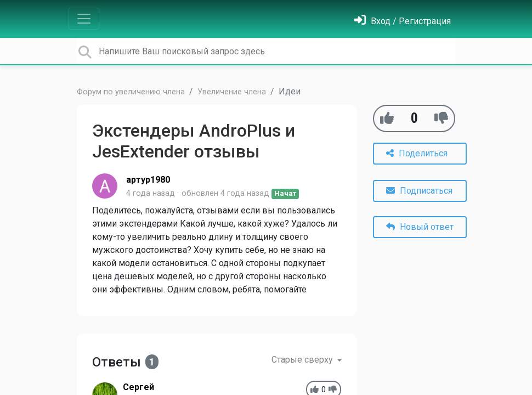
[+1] (387, 118)
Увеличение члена (232, 92)
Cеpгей (138, 387)
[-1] (441, 118)
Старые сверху (303, 360)
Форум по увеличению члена (131, 92)
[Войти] (403, 21)
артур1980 (148, 180)
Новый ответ (420, 227)
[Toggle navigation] (84, 19)
